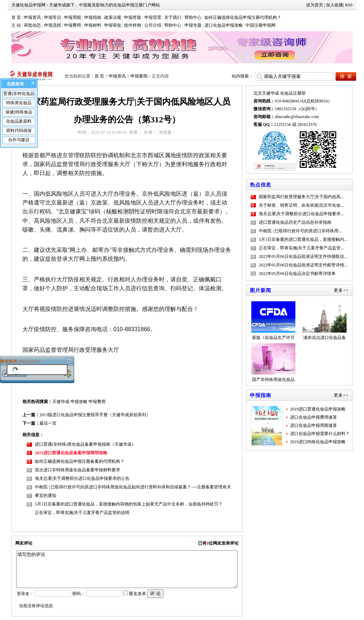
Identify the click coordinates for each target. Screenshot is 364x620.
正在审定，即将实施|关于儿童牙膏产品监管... (301, 248)
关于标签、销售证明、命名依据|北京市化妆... (301, 205)
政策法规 (113, 17)
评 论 (155, 593)
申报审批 (113, 25)
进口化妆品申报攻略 (224, 25)
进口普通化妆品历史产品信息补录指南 (295, 222)
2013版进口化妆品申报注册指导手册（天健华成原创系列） (95, 415)
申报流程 (53, 25)
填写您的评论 (127, 569)
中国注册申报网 (261, 25)
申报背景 (153, 17)
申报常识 (53, 17)
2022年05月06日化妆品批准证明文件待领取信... (303, 256)
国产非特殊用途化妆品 (273, 363)
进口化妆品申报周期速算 (314, 425)
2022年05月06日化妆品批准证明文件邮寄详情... (303, 265)
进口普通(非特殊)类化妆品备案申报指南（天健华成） (85, 444)
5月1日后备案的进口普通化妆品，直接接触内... (303, 239)
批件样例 (133, 25)
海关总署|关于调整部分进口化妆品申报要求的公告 (82, 478)
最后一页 (48, 423)
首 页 (16, 17)
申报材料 (93, 25)
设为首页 (315, 5)
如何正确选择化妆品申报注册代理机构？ (243, 17)
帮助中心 (193, 17)
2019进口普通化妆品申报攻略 (318, 409)
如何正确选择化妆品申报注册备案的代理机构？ (80, 461)
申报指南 (93, 17)
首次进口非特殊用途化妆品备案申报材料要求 (77, 470)
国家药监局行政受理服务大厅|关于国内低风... (301, 197)
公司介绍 (153, 25)
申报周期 (73, 17)
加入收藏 (334, 5)
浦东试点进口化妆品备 (325, 321)
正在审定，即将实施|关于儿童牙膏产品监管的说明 (82, 513)
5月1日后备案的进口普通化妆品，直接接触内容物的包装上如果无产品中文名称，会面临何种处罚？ (129, 504)
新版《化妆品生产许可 (273, 321)
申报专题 (193, 25)
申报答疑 (133, 17)
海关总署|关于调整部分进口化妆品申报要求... (301, 214)
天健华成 (61, 402)
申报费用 (73, 25)
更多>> (341, 290)
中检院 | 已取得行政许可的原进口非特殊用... (300, 231)
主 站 (16, 25)
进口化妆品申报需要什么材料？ (320, 434)
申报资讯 (32, 17)
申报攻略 (79, 402)
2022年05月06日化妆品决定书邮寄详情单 (297, 274)
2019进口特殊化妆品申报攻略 (318, 442)
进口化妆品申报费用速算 (314, 417)
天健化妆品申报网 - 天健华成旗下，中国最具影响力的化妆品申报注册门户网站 (86, 5)
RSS (349, 5)
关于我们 (173, 17)
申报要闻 (139, 76)
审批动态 (32, 25)
